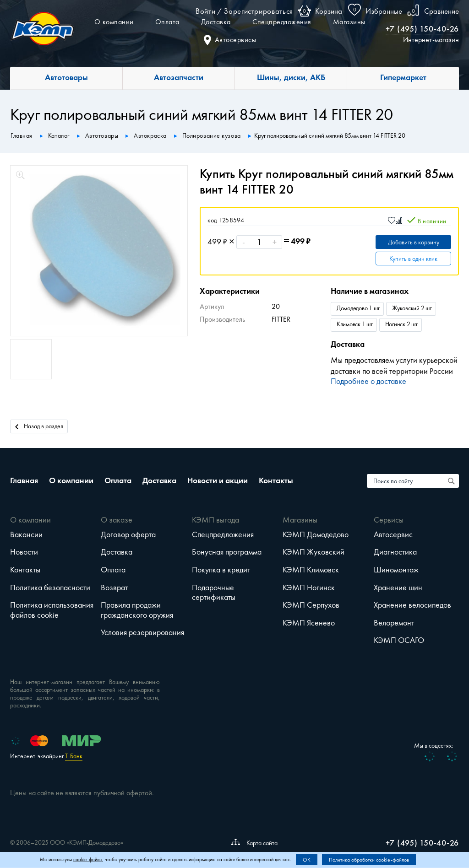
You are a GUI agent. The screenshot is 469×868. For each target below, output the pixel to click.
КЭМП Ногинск (309, 588)
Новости (24, 552)
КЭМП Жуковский (314, 552)
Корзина (329, 11)
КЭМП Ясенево (309, 623)
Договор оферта (128, 534)
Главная (24, 480)
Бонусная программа (227, 552)
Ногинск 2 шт (401, 324)
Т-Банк (74, 756)
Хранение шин (398, 588)
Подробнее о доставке (368, 381)
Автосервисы (230, 40)
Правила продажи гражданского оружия (137, 610)
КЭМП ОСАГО (399, 640)
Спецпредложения (282, 22)
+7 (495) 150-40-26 (423, 29)
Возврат (114, 588)
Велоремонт (394, 623)
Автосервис (393, 534)
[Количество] (259, 242)
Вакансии (26, 534)
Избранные (384, 11)
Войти (205, 11)
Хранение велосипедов (412, 605)
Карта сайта (254, 843)
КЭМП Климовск (311, 570)
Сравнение (442, 11)
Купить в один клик (413, 259)
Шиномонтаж (396, 570)
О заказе (117, 520)
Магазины (349, 22)
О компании (114, 22)
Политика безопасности (50, 588)
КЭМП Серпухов (311, 605)
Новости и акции (218, 480)
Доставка (216, 22)
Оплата (167, 22)
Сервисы (389, 520)
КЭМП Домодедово (316, 534)
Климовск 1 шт (355, 324)
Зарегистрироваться (258, 11)
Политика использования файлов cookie (52, 610)
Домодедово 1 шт (358, 308)
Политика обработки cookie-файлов (369, 860)
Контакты (276, 480)
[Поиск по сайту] (452, 481)
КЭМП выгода (215, 520)
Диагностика (395, 552)
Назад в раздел (39, 426)
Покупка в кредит (221, 570)
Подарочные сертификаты (214, 593)
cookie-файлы (88, 860)
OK (307, 860)
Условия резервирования (142, 632)
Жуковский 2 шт (412, 308)
